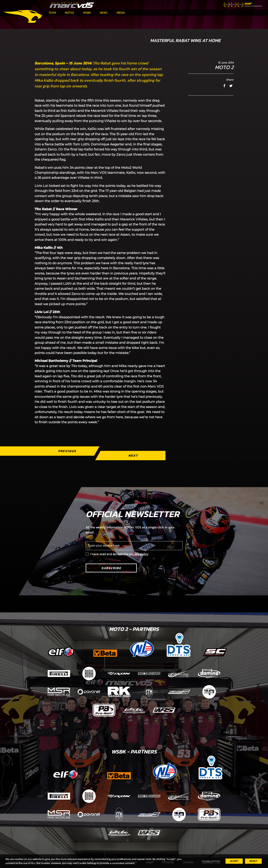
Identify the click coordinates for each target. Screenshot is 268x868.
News (104, 13)
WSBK (87, 13)
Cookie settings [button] (211, 861)
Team (52, 13)
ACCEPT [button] (234, 861)
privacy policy (139, 554)
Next (133, 455)
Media (121, 13)
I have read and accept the (119, 554)
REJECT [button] (253, 861)
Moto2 (69, 13)
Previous (67, 451)
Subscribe (111, 568)
